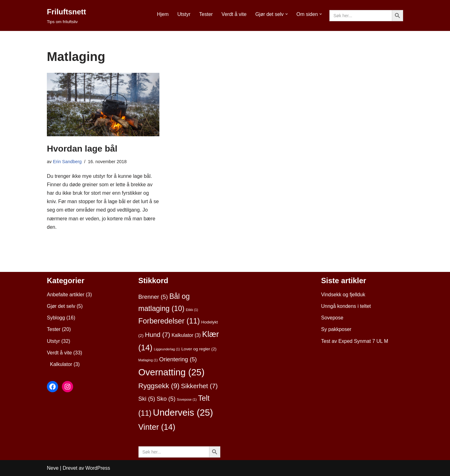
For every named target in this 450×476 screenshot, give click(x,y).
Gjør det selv (61, 306)
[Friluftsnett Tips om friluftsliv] (66, 15)
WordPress (98, 468)
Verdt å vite (234, 14)
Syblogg (56, 318)
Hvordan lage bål (82, 149)
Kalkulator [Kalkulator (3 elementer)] (186, 335)
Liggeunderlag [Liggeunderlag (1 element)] (167, 349)
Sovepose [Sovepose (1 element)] (187, 399)
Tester (206, 14)
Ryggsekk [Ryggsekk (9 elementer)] (159, 386)
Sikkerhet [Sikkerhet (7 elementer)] (199, 386)
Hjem (163, 14)
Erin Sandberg (67, 162)
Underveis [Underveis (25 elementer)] (183, 412)
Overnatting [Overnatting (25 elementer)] (172, 372)
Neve (53, 468)
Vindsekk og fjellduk (343, 295)
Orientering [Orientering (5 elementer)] (178, 359)
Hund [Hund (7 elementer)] (158, 335)
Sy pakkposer (336, 329)
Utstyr (184, 14)
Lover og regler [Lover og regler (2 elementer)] (199, 349)
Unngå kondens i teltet (346, 306)
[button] (287, 14)
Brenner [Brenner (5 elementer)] (153, 297)
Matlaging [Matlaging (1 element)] (148, 360)
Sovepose (332, 318)
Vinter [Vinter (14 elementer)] (157, 427)
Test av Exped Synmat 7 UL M (355, 341)
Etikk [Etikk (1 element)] (192, 310)
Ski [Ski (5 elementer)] (147, 399)
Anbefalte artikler (66, 295)
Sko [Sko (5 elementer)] (166, 399)
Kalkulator (61, 364)
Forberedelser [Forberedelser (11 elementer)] (169, 321)
